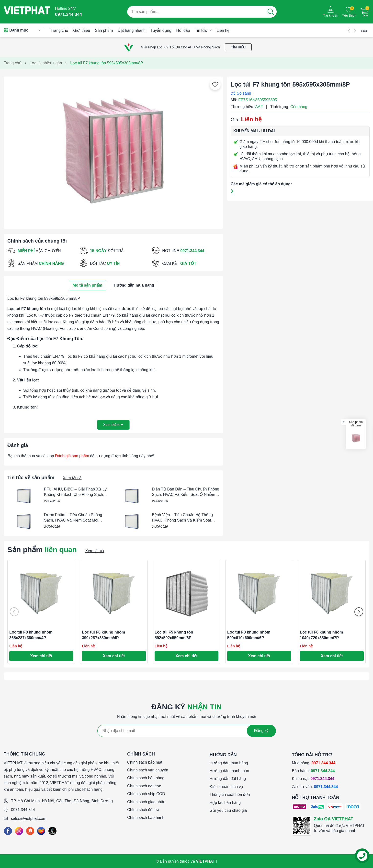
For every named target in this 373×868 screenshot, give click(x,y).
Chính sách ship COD (146, 794)
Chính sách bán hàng (146, 778)
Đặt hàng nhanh (132, 30)
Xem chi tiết (41, 656)
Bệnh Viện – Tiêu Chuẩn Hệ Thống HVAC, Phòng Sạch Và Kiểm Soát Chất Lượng (182, 520)
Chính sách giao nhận (146, 802)
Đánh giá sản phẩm (72, 456)
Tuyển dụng (161, 30)
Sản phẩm (104, 30)
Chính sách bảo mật (145, 762)
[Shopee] (30, 831)
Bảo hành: (313, 771)
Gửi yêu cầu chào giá (228, 810)
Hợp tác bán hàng (225, 803)
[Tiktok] (52, 831)
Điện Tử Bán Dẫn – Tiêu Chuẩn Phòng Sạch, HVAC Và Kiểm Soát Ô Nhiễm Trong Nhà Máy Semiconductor (186, 495)
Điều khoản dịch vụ (226, 787)
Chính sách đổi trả (143, 810)
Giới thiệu (82, 30)
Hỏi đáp (183, 30)
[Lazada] (41, 831)
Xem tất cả (72, 478)
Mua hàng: (314, 763)
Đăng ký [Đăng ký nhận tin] (261, 731)
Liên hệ (223, 30)
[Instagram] (19, 831)
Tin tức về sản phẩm (31, 478)
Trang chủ (60, 30)
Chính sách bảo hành (146, 818)
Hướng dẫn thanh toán (229, 771)
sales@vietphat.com (29, 818)
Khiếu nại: (313, 779)
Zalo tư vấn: (315, 787)
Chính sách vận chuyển (148, 770)
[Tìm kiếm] (271, 12)
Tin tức (203, 30)
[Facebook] (8, 831)
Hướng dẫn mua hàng (229, 763)
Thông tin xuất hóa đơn (230, 795)
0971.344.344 (23, 810)
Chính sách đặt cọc (144, 786)
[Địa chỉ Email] (187, 731)
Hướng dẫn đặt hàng (228, 779)
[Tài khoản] (331, 12)
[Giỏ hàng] (365, 12)
